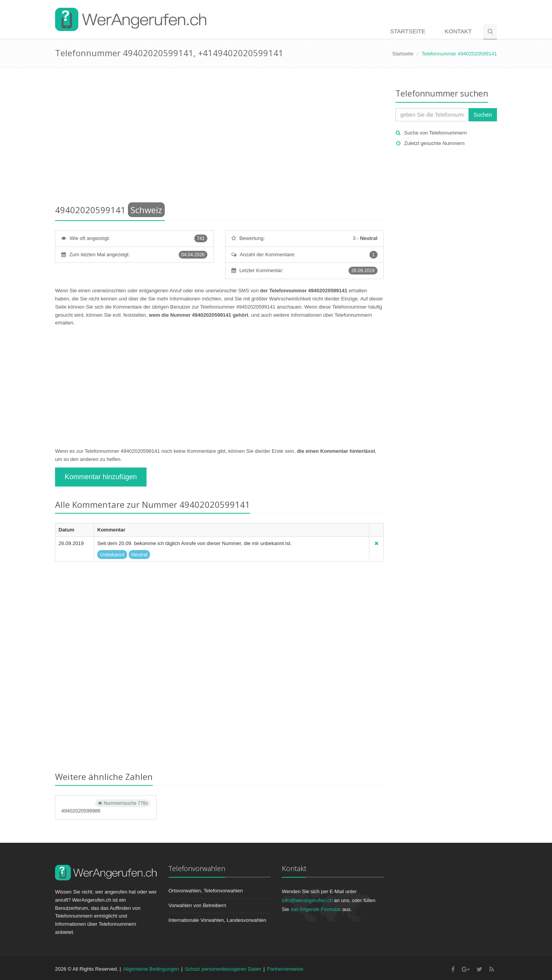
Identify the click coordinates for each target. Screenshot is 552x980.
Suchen (483, 115)
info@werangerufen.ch (307, 900)
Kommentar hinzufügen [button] (101, 477)
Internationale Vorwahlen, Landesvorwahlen (217, 920)
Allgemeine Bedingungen (151, 969)
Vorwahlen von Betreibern (198, 905)
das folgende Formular (316, 909)
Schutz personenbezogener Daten (223, 969)
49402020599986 (106, 807)
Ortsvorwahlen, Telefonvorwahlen (206, 891)
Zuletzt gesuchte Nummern (435, 143)
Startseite (408, 31)
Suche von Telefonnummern (436, 133)
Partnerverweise (285, 969)
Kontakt (458, 31)
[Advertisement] (219, 138)
